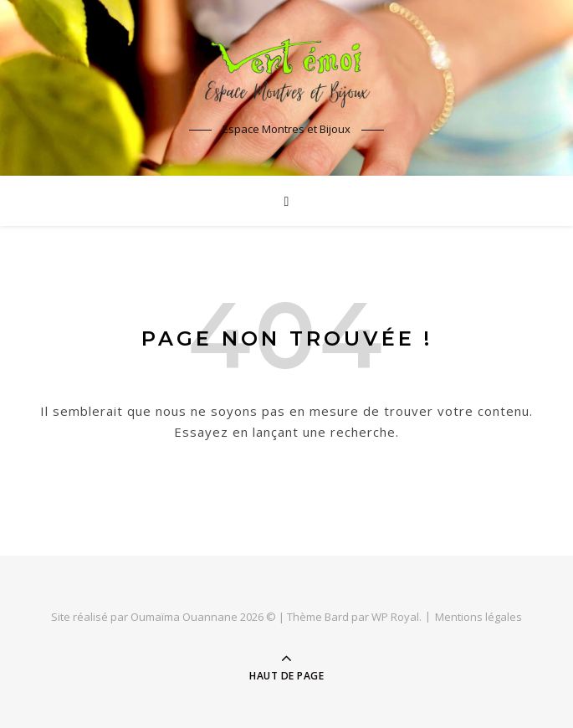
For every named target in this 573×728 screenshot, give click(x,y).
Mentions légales (478, 617)
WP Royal (395, 617)
